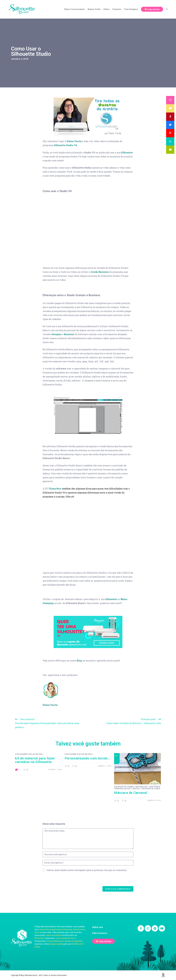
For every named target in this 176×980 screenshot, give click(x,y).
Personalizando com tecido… (88, 758)
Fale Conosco (100, 933)
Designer (57, 334)
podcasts (57, 935)
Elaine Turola (74, 141)
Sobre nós (98, 927)
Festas (136, 788)
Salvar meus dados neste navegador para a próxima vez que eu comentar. (87, 870)
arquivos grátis (56, 944)
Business (69, 334)
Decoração (141, 787)
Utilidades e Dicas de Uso (29, 754)
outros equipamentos (65, 938)
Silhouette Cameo (124, 787)
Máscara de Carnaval (131, 793)
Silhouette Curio (151, 788)
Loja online (105, 941)
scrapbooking (55, 929)
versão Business (100, 272)
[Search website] (167, 9)
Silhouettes (39, 938)
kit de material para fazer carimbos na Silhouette (35, 760)
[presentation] (64, 881)
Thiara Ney (55, 489)
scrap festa (44, 929)
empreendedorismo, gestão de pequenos (64, 941)
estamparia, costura (71, 929)
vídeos (49, 935)
